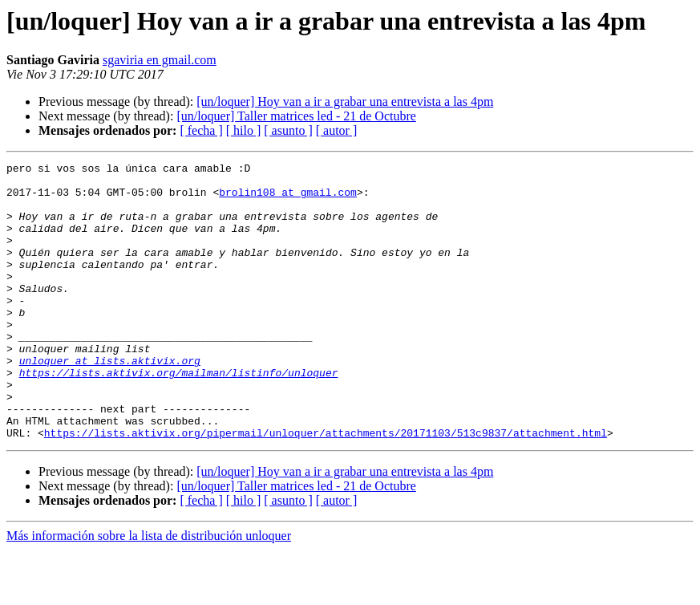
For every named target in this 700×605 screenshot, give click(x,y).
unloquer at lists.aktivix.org (110, 401)
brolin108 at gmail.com (288, 199)
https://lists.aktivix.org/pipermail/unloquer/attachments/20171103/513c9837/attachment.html (326, 488)
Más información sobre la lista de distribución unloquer (149, 591)
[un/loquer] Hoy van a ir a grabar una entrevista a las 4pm (345, 102)
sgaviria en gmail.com (160, 60)
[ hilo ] (244, 130)
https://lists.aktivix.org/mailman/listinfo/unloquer (179, 416)
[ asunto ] (288, 130)
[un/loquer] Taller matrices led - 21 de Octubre (296, 116)
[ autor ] (337, 130)
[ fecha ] (201, 130)
